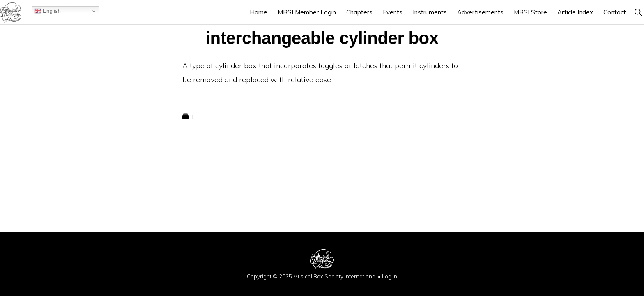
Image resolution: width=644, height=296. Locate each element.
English (47, 11)
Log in (390, 276)
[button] (638, 12)
